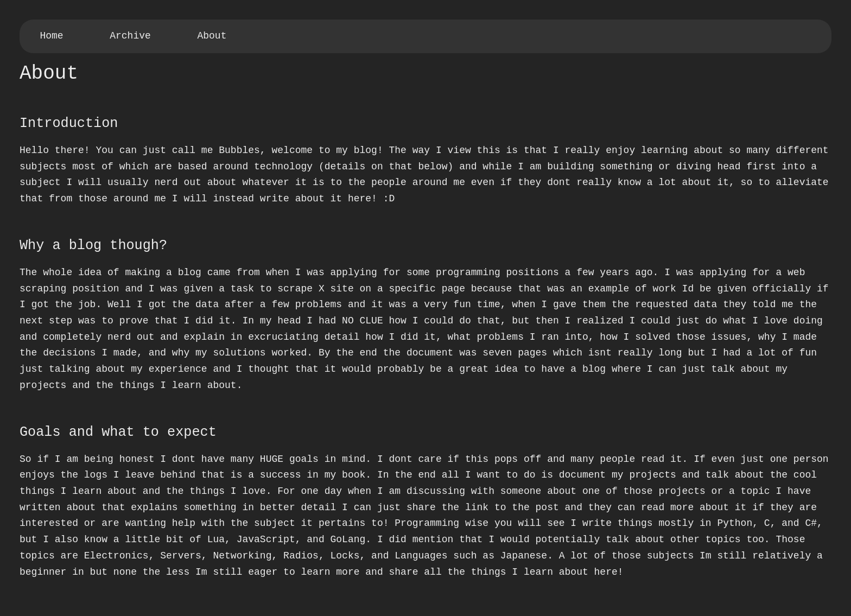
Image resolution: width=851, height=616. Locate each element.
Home (51, 36)
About (212, 36)
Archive (130, 36)
